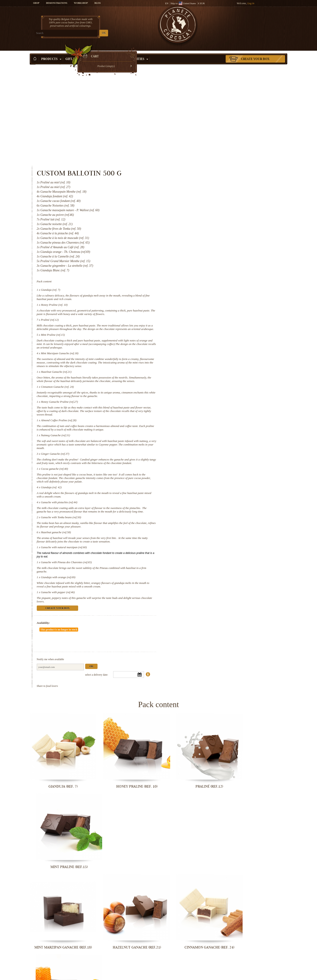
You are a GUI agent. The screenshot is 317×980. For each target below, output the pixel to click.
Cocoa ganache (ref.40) (203, 377)
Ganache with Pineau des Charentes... (125, 975)
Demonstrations (57, 3)
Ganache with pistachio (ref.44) (207, 411)
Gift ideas (76, 53)
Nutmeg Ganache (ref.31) (204, 340)
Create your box (255, 53)
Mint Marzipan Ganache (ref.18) (208, 255)
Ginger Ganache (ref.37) (203, 359)
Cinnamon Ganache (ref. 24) (206, 292)
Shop (36, 3)
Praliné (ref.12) (198, 218)
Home (33, 61)
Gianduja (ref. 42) (199, 396)
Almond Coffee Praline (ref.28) (207, 325)
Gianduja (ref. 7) (199, 188)
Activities (138, 53)
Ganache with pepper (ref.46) (206, 504)
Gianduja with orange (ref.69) (206, 489)
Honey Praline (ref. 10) (203, 203)
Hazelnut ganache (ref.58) (204, 444)
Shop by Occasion (107, 53)
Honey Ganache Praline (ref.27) (208, 307)
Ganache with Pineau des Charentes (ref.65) (215, 474)
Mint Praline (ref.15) (201, 236)
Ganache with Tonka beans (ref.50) (209, 429)
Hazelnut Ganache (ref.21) (204, 273)
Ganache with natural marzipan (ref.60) (212, 459)
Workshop (81, 3)
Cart (255, 21)
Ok (240, 566)
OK (82, 33)
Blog (98, 3)
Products (51, 53)
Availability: (192, 535)
